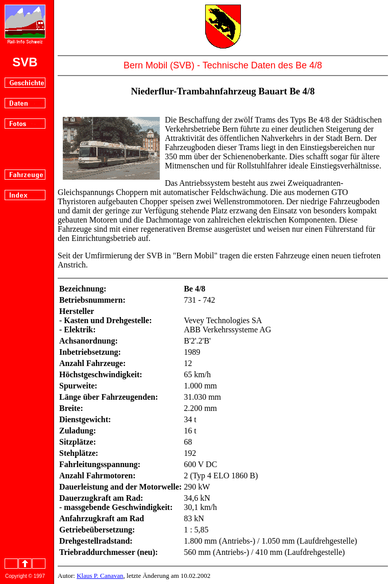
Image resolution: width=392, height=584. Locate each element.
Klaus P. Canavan (100, 576)
